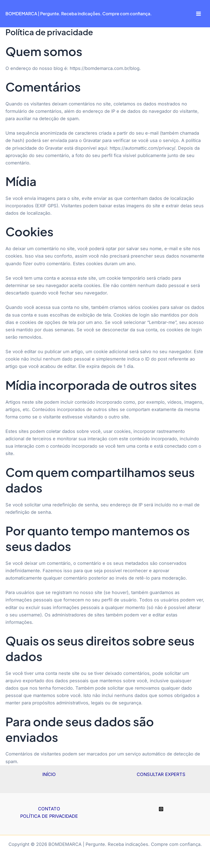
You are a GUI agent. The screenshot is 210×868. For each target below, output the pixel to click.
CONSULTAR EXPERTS (161, 774)
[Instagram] (161, 809)
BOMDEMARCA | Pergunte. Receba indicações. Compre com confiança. (79, 14)
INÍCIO (49, 774)
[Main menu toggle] (198, 14)
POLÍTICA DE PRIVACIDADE (49, 816)
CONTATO (49, 809)
